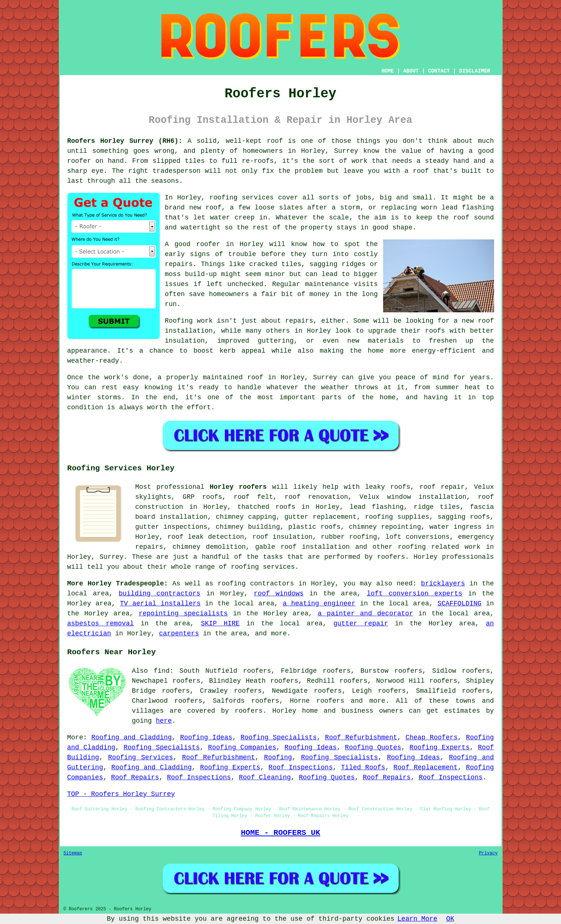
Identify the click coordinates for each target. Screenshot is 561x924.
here (164, 721)
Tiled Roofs (363, 767)
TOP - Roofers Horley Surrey (121, 794)
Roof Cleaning (265, 777)
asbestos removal (101, 624)
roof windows (279, 594)
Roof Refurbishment (361, 737)
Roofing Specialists (278, 737)
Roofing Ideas (206, 737)
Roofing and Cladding (132, 737)
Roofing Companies (242, 747)
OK (450, 919)
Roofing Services (141, 757)
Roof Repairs (135, 777)
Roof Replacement (426, 767)
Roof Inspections (301, 767)
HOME (388, 71)
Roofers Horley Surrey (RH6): (125, 141)
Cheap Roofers (431, 737)
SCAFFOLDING (459, 604)
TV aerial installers (160, 604)
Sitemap (73, 853)
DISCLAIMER (474, 71)
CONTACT (439, 71)
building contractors (160, 594)
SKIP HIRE (220, 624)
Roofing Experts (440, 747)
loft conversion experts (415, 594)
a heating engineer (319, 604)
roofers (330, 701)
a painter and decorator (365, 614)
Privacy (488, 853)
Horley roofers (238, 487)
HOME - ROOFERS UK (280, 833)
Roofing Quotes (373, 747)
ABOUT (411, 71)
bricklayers (443, 584)
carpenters (179, 634)
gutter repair (361, 624)
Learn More (418, 919)
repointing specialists (183, 614)
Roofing (278, 757)
